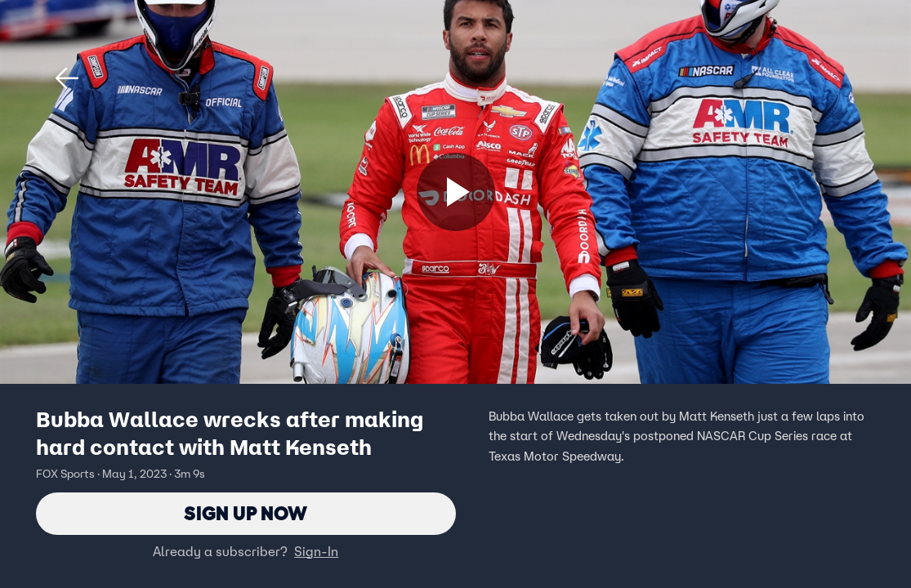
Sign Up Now (246, 513)
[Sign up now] (456, 192)
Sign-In (316, 551)
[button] (67, 78)
